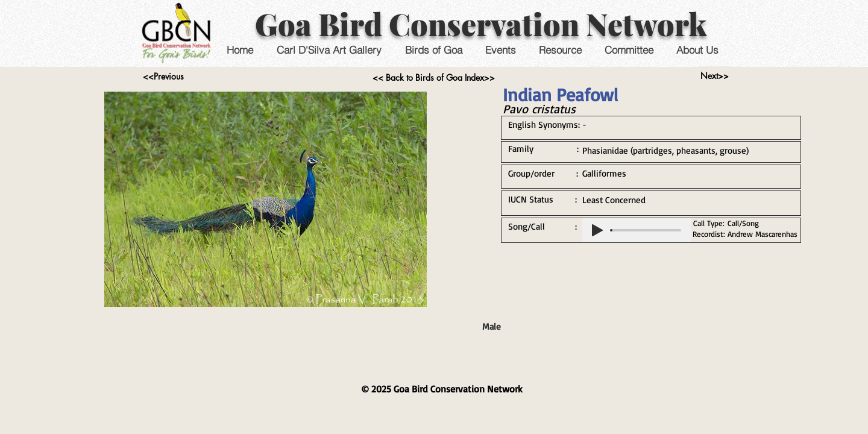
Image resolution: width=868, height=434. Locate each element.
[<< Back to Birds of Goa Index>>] (434, 78)
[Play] (597, 230)
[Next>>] (715, 76)
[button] (500, 50)
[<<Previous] (163, 77)
